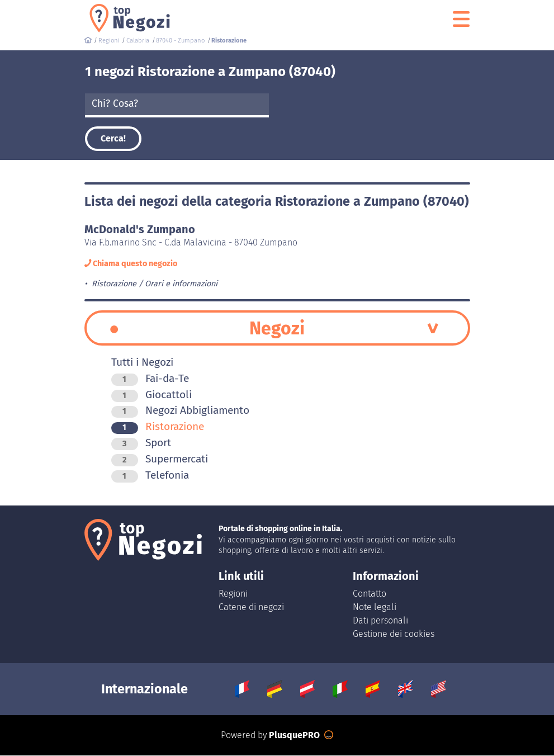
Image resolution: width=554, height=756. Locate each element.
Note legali (375, 608)
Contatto (370, 594)
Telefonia (150, 476)
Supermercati (160, 459)
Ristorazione (158, 427)
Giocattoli (151, 395)
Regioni (233, 594)
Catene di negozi (251, 608)
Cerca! (113, 138)
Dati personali (380, 621)
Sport (141, 443)
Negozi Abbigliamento (180, 411)
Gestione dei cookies (394, 634)
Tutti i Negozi (142, 363)
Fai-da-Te (150, 379)
